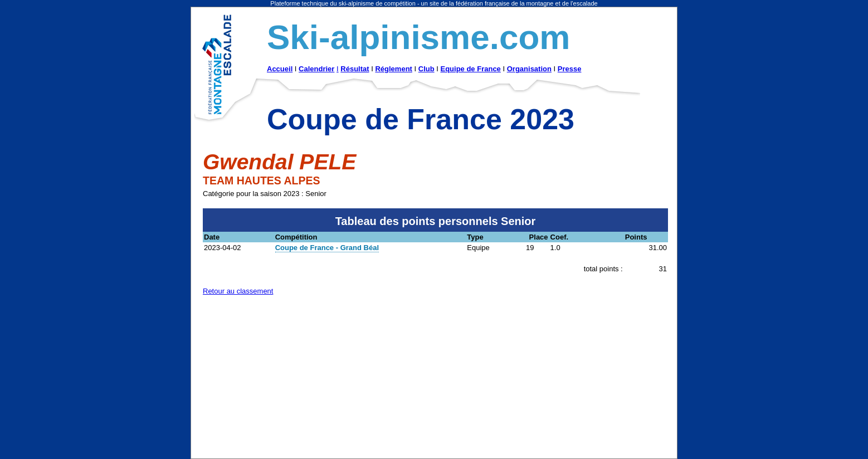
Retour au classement (238, 291)
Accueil (280, 69)
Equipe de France (470, 69)
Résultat (355, 69)
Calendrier (316, 69)
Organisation (529, 69)
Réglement (393, 69)
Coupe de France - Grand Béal (327, 248)
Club (426, 69)
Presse (570, 69)
